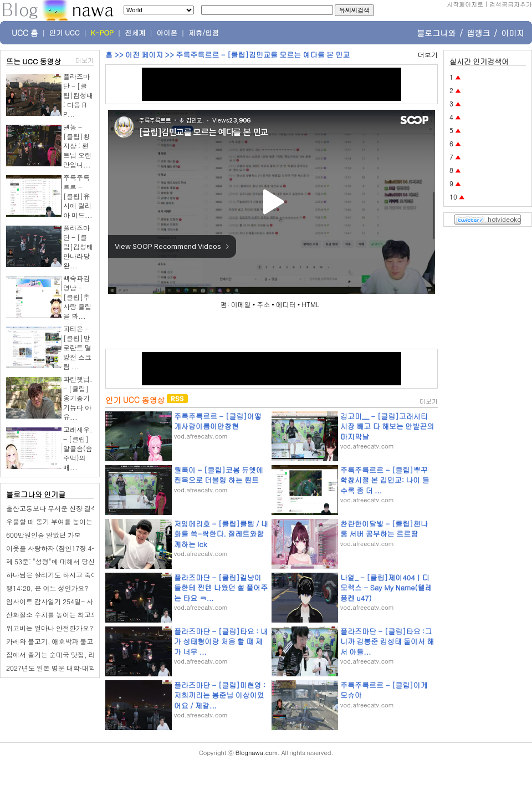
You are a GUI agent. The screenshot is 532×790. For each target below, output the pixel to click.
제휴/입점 (204, 33)
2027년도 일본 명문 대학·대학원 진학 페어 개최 (76, 668)
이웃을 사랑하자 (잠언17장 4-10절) (59, 548)
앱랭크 (478, 33)
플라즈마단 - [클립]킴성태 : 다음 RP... (78, 95)
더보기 (85, 60)
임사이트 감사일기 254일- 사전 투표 (60, 601)
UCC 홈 (25, 33)
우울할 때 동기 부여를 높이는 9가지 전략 (66, 521)
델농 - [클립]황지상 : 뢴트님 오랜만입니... (77, 146)
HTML (310, 304)
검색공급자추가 (511, 4)
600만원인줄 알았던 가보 (44, 535)
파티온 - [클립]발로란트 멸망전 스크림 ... (77, 347)
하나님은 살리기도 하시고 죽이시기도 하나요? (75, 575)
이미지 (513, 33)
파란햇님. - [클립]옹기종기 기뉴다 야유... (78, 398)
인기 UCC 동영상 (135, 400)
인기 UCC (65, 33)
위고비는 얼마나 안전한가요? (50, 628)
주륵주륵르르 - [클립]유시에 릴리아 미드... (78, 196)
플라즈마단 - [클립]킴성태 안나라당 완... (78, 246)
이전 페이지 (144, 55)
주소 (263, 304)
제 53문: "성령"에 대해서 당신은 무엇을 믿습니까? (81, 561)
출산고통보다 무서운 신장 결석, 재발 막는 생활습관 (82, 508)
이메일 (241, 304)
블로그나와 (436, 33)
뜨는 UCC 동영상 (34, 61)
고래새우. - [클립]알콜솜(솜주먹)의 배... (78, 448)
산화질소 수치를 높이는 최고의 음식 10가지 (71, 615)
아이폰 (167, 33)
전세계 (135, 33)
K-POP (102, 33)
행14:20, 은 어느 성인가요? (47, 588)
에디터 (286, 304)
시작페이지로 (465, 4)
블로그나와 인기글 (36, 494)
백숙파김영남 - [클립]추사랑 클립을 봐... (77, 297)
